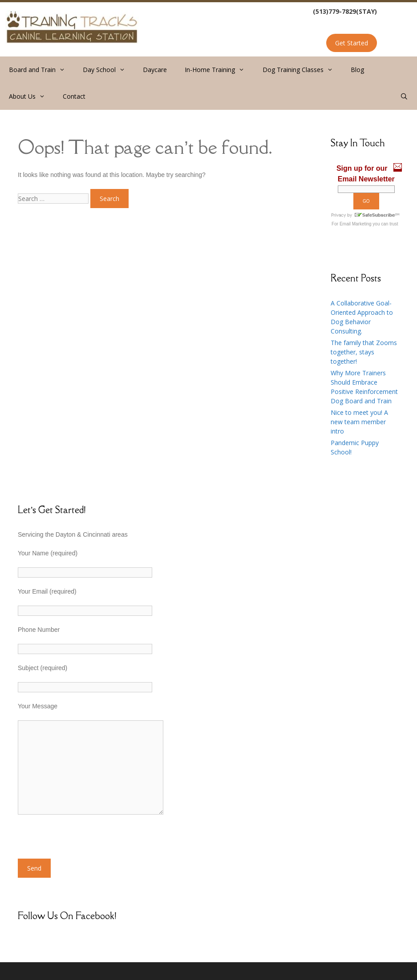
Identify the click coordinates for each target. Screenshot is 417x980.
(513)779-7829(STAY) (345, 11)
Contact (74, 96)
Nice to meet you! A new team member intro (359, 422)
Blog (357, 70)
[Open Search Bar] (404, 96)
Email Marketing (356, 224)
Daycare (155, 70)
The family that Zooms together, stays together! (364, 352)
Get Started (352, 43)
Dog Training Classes (302, 70)
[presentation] (85, 841)
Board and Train (41, 70)
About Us (31, 96)
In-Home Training (219, 70)
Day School (108, 70)
